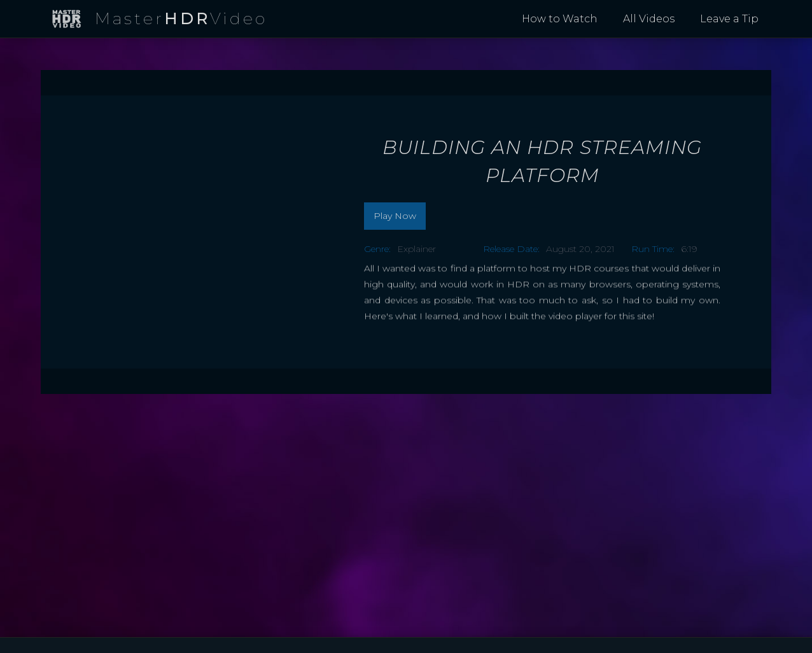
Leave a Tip (729, 19)
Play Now (395, 216)
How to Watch (560, 19)
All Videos (649, 19)
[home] (159, 19)
